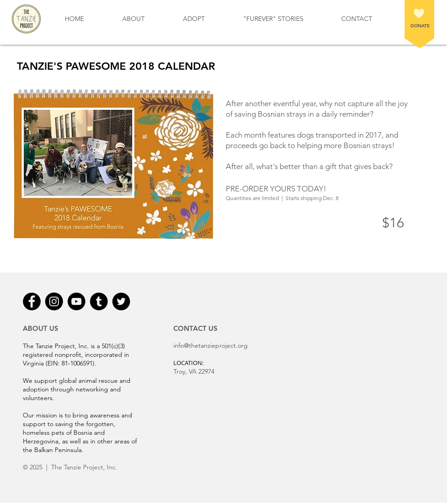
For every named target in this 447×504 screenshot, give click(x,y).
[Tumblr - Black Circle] (99, 301)
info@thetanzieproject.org (211, 345)
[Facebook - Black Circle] (32, 301)
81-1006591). (79, 363)
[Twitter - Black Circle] (121, 301)
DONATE (420, 26)
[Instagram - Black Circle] (54, 301)
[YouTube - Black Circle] (76, 301)
